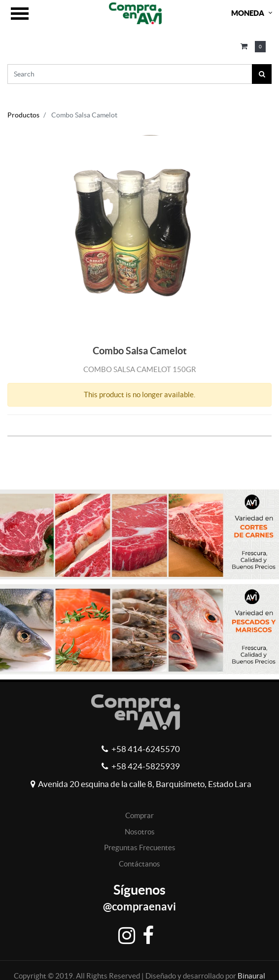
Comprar (139, 815)
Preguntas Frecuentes (140, 848)
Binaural (251, 976)
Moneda (248, 13)
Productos (23, 115)
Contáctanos (139, 864)
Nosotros (140, 832)
